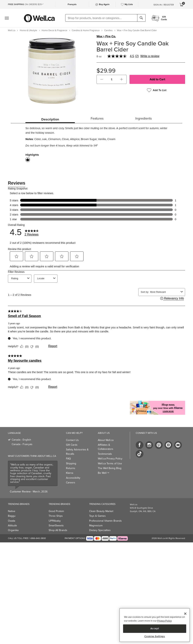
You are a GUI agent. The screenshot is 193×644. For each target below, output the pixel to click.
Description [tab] (50, 119)
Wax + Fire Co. (106, 36)
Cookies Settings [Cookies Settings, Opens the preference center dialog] (155, 636)
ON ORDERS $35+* (26, 4)
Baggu (12, 516)
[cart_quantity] (112, 79)
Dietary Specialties (100, 530)
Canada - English (21, 440)
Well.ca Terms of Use (110, 463)
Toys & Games (97, 516)
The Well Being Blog (110, 468)
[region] (155, 625)
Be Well (103, 473)
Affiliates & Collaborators (106, 447)
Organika (13, 530)
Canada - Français (22, 444)
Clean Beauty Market (101, 511)
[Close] (185, 614)
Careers (71, 483)
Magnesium (96, 526)
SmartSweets (56, 526)
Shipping (71, 463)
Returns (71, 468)
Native (12, 511)
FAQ (68, 459)
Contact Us (72, 440)
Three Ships (56, 516)
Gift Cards (72, 445)
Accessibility (73, 478)
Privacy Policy (164, 621)
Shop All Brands (58, 530)
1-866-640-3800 (38, 538)
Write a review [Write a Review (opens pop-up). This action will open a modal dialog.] (150, 56)
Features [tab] (97, 118)
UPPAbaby (55, 521)
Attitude (12, 526)
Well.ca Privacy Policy (110, 459)
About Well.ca (106, 440)
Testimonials (105, 454)
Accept (155, 628)
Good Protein (56, 511)
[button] (102, 79)
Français (72, 4)
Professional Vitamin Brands (105, 521)
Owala (11, 521)
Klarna (70, 473)
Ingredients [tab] (144, 118)
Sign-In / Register (164, 5)
